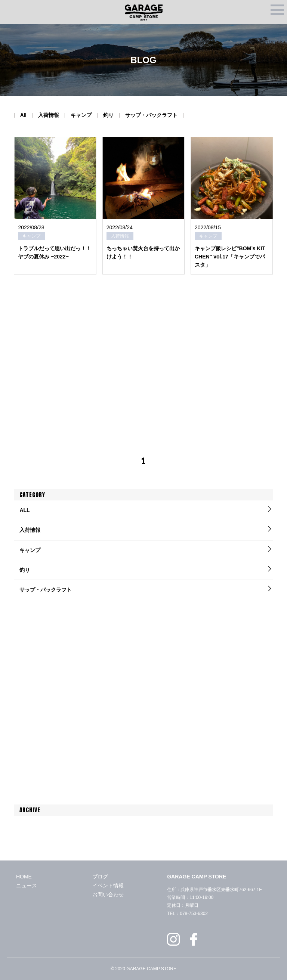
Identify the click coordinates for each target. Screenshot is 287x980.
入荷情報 (49, 115)
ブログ (100, 877)
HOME (24, 877)
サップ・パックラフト (151, 115)
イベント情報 (108, 886)
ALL (24, 510)
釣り (108, 115)
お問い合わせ (108, 894)
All (23, 115)
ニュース (27, 886)
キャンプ (81, 115)
